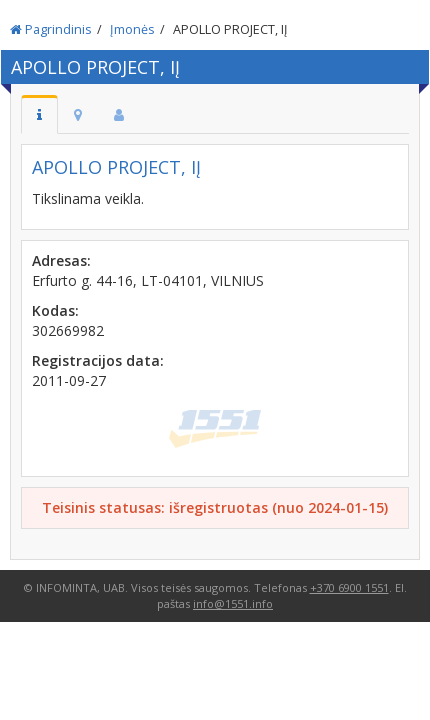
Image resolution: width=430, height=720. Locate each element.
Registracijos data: (98, 360)
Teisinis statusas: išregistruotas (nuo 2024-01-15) (215, 507)
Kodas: (55, 310)
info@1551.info (233, 603)
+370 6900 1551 (349, 587)
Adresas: (61, 260)
